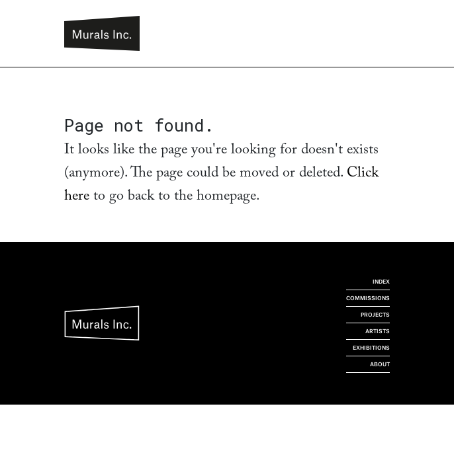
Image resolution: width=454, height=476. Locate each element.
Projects (375, 315)
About (380, 364)
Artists (378, 331)
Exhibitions (371, 348)
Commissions (368, 298)
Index (381, 282)
